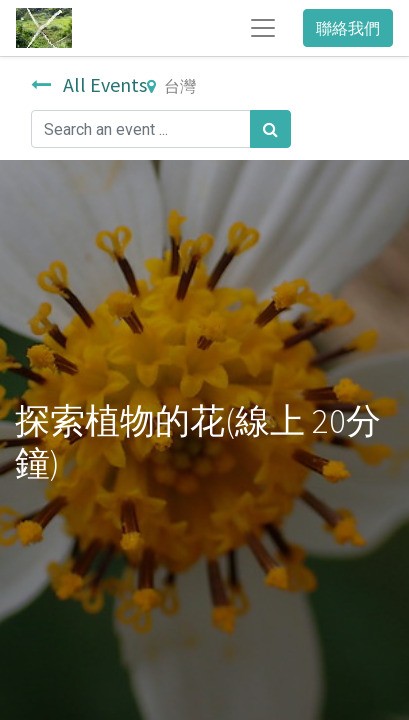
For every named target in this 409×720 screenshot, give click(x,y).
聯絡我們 (348, 28)
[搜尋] (270, 129)
